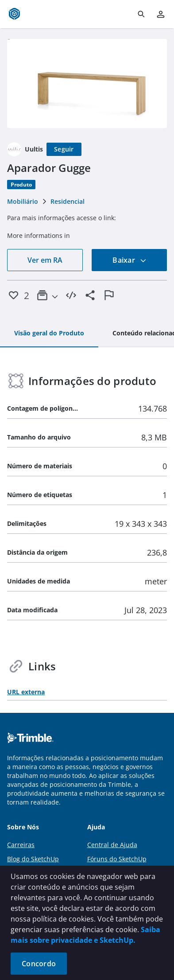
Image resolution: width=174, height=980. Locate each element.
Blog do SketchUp (33, 859)
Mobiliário (23, 201)
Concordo (39, 964)
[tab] (49, 334)
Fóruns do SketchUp (117, 859)
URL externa (26, 692)
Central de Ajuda (112, 845)
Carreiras (21, 845)
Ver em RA (45, 260)
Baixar (130, 260)
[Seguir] (64, 149)
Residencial (68, 201)
